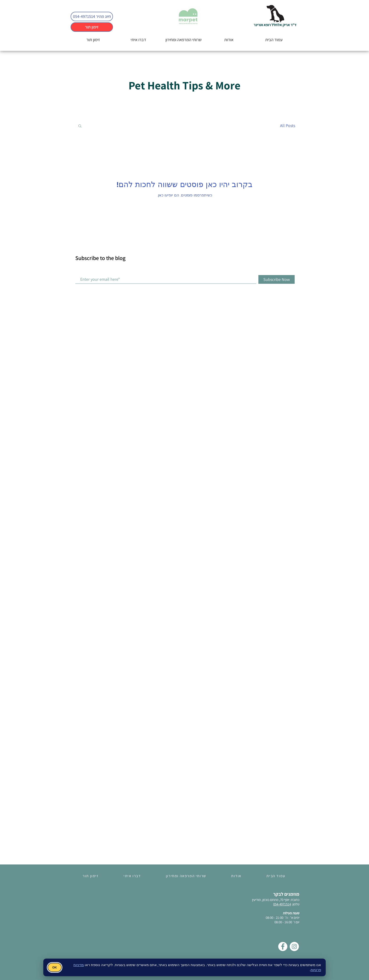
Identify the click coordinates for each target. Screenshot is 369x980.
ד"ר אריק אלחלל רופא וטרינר (275, 25)
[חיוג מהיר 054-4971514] (92, 16)
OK (55, 967)
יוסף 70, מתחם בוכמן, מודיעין (271, 900)
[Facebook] (283, 946)
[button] (80, 126)
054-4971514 (282, 904)
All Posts (288, 126)
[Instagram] (294, 946)
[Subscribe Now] (277, 279)
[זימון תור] (92, 27)
